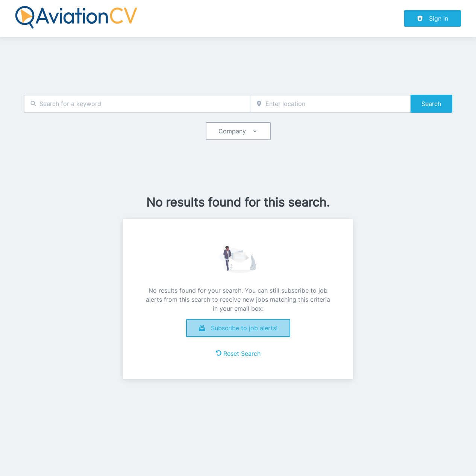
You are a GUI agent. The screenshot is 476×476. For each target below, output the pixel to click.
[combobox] (137, 104)
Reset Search (238, 354)
